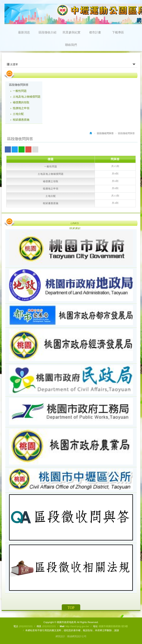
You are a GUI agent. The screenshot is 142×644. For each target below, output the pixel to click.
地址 (95, 626)
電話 (16, 626)
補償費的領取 (21, 102)
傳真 (39, 626)
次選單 (71, 64)
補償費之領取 (51, 181)
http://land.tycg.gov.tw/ (77, 626)
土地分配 (18, 114)
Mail (62, 626)
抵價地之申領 (21, 108)
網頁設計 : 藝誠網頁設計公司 (71, 636)
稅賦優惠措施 (21, 120)
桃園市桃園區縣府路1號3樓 (113, 626)
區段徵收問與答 (19, 85)
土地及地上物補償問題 (27, 97)
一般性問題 (20, 91)
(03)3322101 (26, 626)
